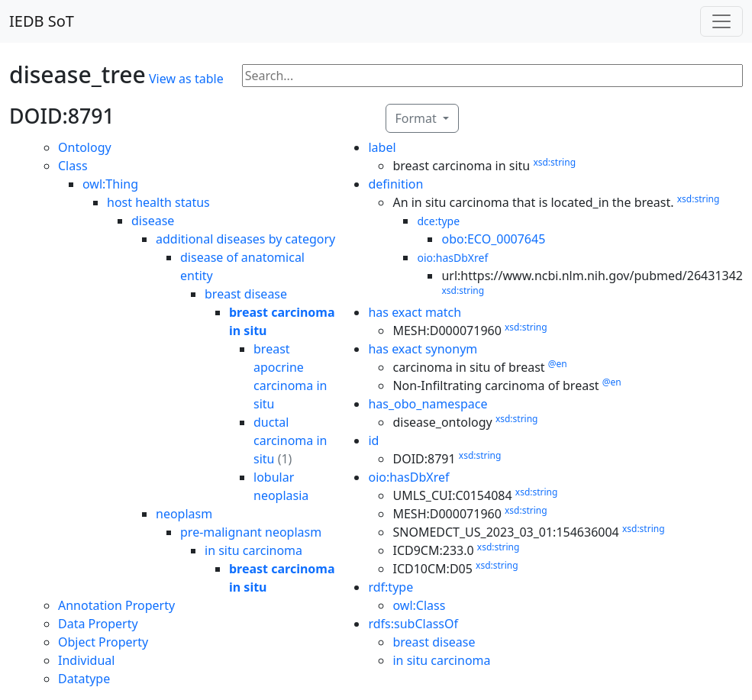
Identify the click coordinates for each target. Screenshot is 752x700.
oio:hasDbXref (452, 258)
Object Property (103, 642)
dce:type (438, 221)
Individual (86, 660)
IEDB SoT (42, 21)
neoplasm (184, 514)
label (382, 147)
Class (73, 166)
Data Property (98, 624)
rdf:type (391, 587)
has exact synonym (423, 349)
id (373, 440)
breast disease (246, 294)
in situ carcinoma (253, 550)
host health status (158, 202)
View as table (186, 79)
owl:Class (419, 605)
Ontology (85, 147)
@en (558, 364)
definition (395, 184)
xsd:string (554, 162)
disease (153, 221)
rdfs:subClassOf (413, 624)
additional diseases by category (245, 239)
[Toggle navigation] (721, 21)
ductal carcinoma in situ (290, 440)
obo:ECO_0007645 (493, 239)
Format (418, 118)
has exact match (415, 312)
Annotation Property (116, 605)
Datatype (84, 679)
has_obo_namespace (428, 404)
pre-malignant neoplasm (251, 532)
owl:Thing (110, 184)
